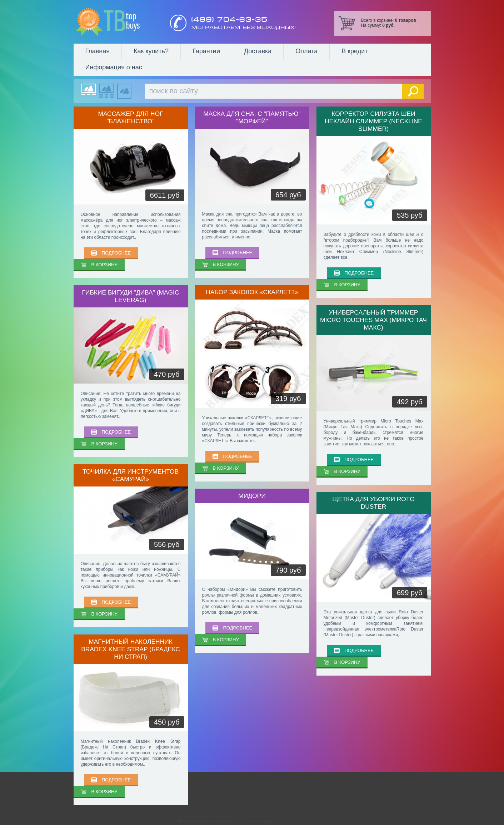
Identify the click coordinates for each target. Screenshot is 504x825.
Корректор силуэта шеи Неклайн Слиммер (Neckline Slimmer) (373, 121)
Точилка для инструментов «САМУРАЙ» (131, 475)
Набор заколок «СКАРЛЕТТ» (252, 292)
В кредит (355, 51)
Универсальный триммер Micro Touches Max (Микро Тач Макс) (373, 320)
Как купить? (151, 51)
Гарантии (206, 51)
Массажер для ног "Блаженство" (130, 117)
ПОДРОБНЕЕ (116, 253)
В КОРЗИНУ (104, 265)
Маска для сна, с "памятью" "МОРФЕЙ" (252, 117)
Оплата (306, 51)
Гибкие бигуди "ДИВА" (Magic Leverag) (131, 296)
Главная (98, 51)
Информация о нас (114, 67)
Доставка (258, 51)
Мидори (252, 496)
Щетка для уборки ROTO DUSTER (373, 503)
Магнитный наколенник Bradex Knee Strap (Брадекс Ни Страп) (131, 649)
